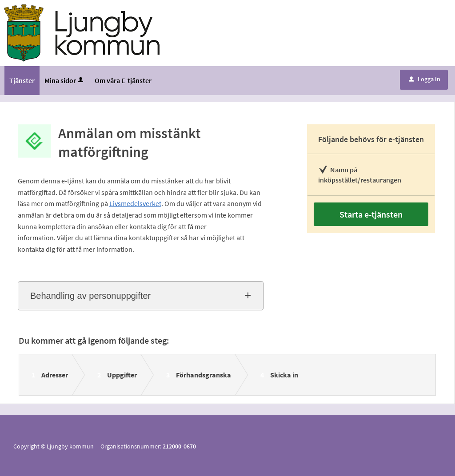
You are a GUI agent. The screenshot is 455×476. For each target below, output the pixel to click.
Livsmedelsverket (135, 203)
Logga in (425, 79)
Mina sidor (65, 80)
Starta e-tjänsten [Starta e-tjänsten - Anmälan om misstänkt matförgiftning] (371, 214)
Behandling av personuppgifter (90, 296)
